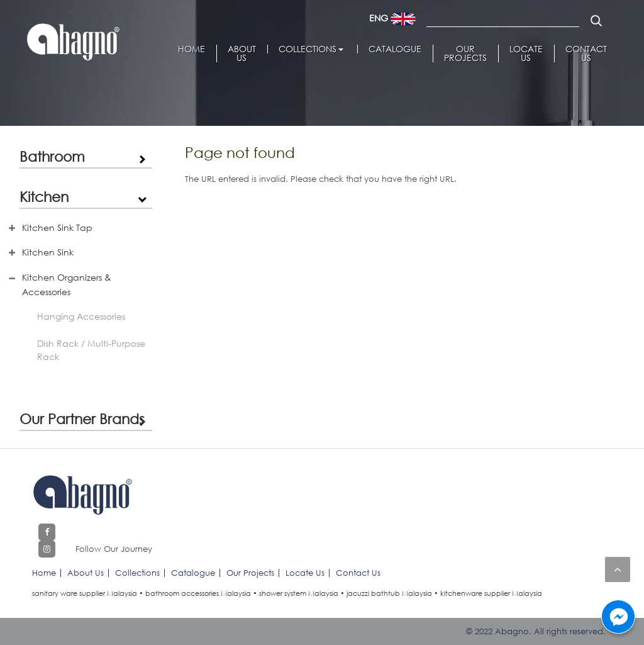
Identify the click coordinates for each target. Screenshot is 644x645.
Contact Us (586, 53)
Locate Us (526, 53)
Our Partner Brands (82, 418)
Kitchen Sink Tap (57, 227)
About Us (242, 53)
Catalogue (395, 49)
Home (192, 49)
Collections (308, 49)
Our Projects (465, 53)
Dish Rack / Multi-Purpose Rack (91, 350)
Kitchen (44, 196)
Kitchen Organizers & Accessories (67, 284)
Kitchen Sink (48, 252)
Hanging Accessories (81, 316)
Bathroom (52, 156)
